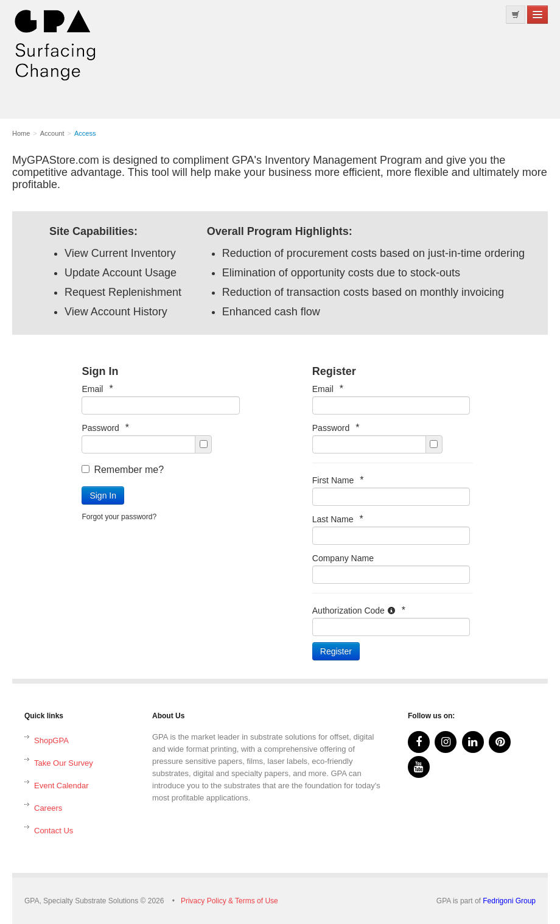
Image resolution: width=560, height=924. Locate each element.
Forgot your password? (119, 517)
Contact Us (54, 831)
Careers (48, 808)
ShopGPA (51, 740)
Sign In (103, 495)
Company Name (343, 558)
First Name (338, 480)
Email (97, 389)
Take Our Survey (64, 763)
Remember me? (123, 470)
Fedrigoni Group (509, 901)
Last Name (338, 519)
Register (336, 651)
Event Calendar (61, 786)
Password (105, 428)
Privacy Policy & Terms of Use (229, 901)
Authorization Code (359, 610)
